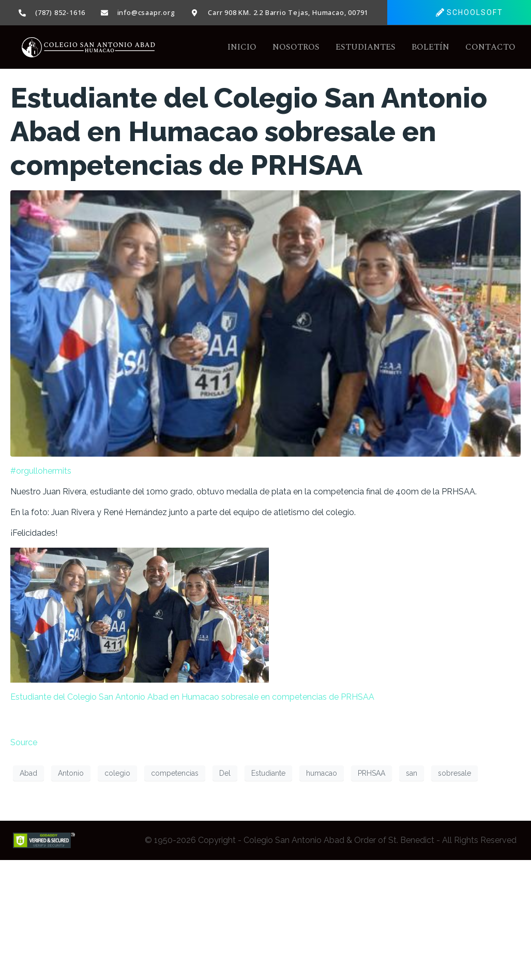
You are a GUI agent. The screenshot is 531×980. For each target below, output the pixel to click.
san (412, 773)
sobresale (454, 773)
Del (225, 773)
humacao (322, 773)
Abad (28, 773)
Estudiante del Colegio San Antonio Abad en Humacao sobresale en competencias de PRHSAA (249, 132)
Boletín (430, 48)
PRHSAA (371, 773)
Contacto (490, 48)
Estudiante (268, 773)
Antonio (71, 773)
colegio (117, 773)
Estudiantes (366, 48)
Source (24, 743)
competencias (175, 773)
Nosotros (296, 48)
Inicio (242, 48)
